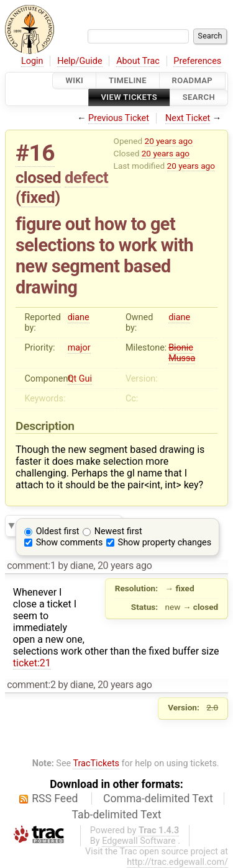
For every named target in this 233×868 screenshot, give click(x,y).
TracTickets (96, 763)
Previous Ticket (119, 118)
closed (38, 177)
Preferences (197, 61)
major (79, 348)
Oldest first (58, 531)
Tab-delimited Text (117, 815)
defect (86, 177)
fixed (38, 197)
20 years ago (169, 141)
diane (79, 317)
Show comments (70, 543)
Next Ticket (188, 118)
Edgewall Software (139, 841)
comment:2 (31, 685)
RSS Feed (55, 799)
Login (32, 61)
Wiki (74, 80)
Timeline (128, 80)
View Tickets (129, 98)
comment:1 (31, 566)
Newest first (118, 531)
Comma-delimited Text (158, 799)
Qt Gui (80, 379)
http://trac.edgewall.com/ (177, 862)
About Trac (138, 61)
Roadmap (193, 80)
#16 (35, 153)
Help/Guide (80, 61)
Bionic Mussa (182, 353)
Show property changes (165, 543)
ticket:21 (32, 663)
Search (199, 98)
